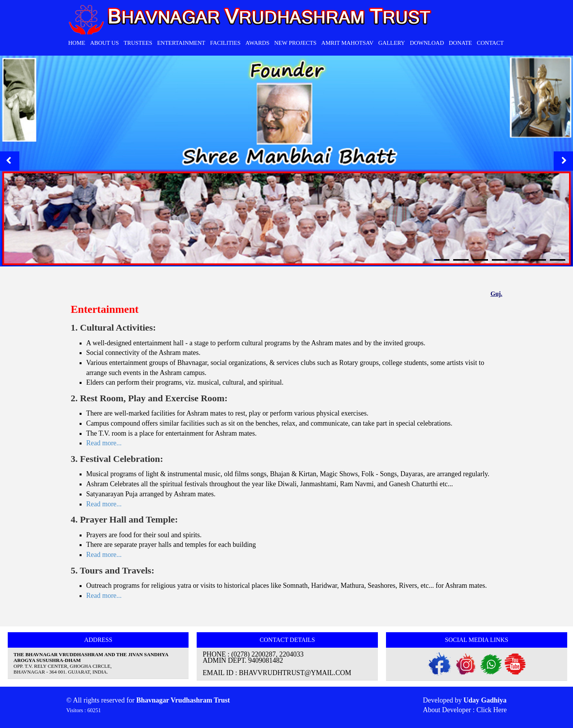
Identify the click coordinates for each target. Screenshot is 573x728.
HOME (77, 43)
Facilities (225, 43)
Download (427, 43)
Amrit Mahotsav (348, 43)
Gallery (392, 43)
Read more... (104, 443)
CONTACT (490, 43)
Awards (257, 43)
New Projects (295, 43)
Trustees (138, 43)
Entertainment (181, 43)
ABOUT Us (104, 43)
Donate (460, 43)
